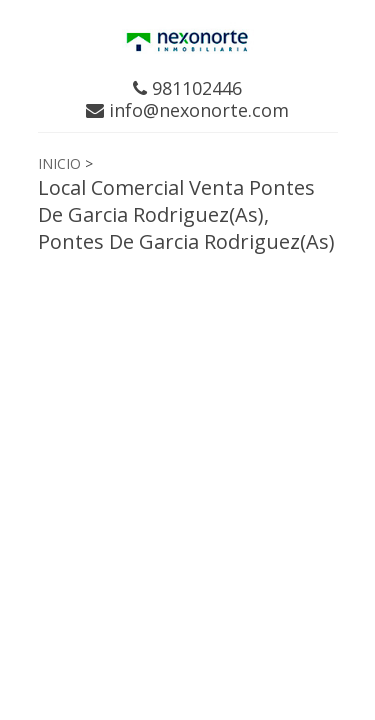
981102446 (187, 88)
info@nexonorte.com (187, 110)
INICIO (59, 163)
